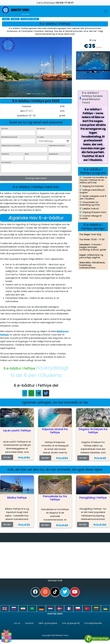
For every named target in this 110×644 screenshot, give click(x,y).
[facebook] (35, 592)
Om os (17, 623)
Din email (41, 129)
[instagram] (45, 592)
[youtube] (75, 592)
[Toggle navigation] (106, 11)
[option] (54, 67)
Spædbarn (53, 154)
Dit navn (5, 129)
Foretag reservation (36, 178)
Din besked (6, 162)
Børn (27, 154)
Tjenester (29, 623)
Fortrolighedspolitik (93, 623)
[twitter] (65, 592)
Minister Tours (16, 11)
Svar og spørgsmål (71, 623)
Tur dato (40, 137)
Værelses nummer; (57, 145)
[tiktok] (55, 592)
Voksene (5, 154)
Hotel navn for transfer (11, 145)
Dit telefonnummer (9, 137)
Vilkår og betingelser (48, 623)
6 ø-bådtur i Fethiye (20, 368)
